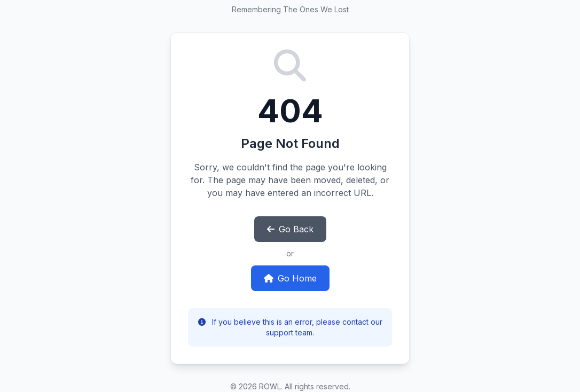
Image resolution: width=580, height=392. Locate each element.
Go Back (290, 229)
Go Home (290, 278)
